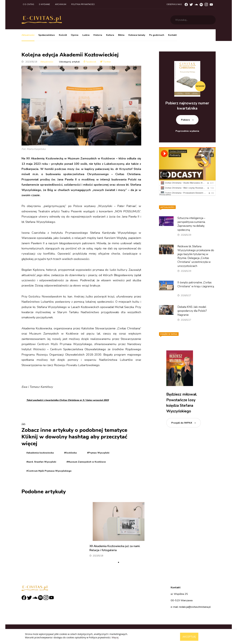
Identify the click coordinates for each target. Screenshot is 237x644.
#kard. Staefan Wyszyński (41, 462)
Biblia (121, 35)
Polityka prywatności (83, 4)
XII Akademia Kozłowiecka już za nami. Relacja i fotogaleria (115, 548)
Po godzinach (157, 35)
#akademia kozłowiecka (40, 453)
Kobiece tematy (137, 35)
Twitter (106, 62)
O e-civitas (28, 4)
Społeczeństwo (47, 35)
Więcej (115, 637)
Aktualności (28, 35)
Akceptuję (189, 637)
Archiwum (61, 4)
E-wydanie (44, 4)
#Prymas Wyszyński (98, 453)
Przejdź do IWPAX (182, 423)
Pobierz (185, 120)
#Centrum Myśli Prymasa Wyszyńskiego (49, 471)
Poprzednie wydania (187, 131)
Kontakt (172, 35)
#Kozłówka (70, 453)
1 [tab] (119, 562)
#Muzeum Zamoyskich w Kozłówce (86, 462)
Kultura (110, 35)
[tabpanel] (119, 531)
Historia (98, 35)
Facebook (90, 62)
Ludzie (86, 35)
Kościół (63, 35)
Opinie (75, 35)
